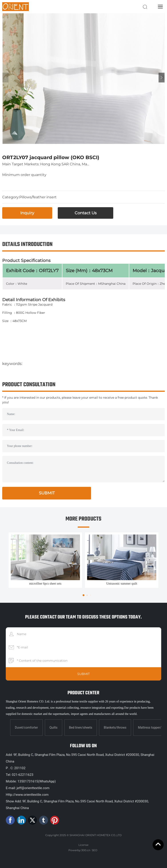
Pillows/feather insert (38, 197)
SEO (94, 850)
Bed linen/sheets (81, 728)
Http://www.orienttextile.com (27, 795)
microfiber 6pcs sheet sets (45, 584)
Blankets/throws (115, 728)
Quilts (54, 728)
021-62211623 (23, 775)
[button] (162, 78)
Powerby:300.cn (79, 850)
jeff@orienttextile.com (33, 788)
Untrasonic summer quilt (122, 584)
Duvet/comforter (26, 728)
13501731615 (28, 781)
